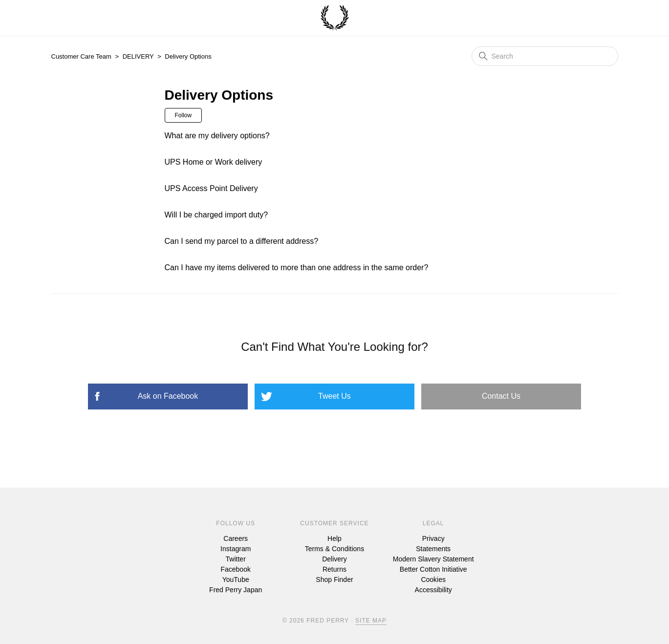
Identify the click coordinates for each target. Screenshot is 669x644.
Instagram (236, 549)
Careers (236, 538)
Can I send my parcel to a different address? (242, 241)
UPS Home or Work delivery (214, 162)
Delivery (334, 559)
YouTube (236, 580)
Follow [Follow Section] (183, 115)
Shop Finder (334, 580)
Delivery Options (188, 56)
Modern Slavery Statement (433, 559)
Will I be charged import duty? (216, 215)
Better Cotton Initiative (433, 569)
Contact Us (501, 396)
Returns (334, 569)
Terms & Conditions (334, 549)
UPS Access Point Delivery (211, 188)
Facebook (235, 569)
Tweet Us (334, 396)
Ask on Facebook (168, 396)
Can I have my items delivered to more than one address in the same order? (297, 268)
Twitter (236, 559)
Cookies (433, 580)
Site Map (371, 621)
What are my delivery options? (217, 136)
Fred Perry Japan (236, 590)
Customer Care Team (81, 56)
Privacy (433, 538)
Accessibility (433, 590)
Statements (433, 549)
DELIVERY (138, 56)
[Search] (545, 56)
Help (334, 538)
